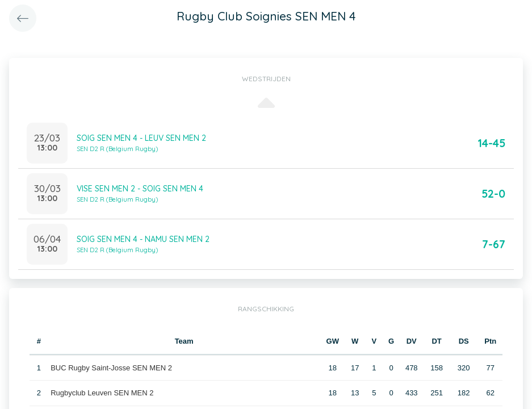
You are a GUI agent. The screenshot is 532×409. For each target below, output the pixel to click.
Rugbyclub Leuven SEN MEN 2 (102, 393)
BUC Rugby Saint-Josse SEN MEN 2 (111, 368)
